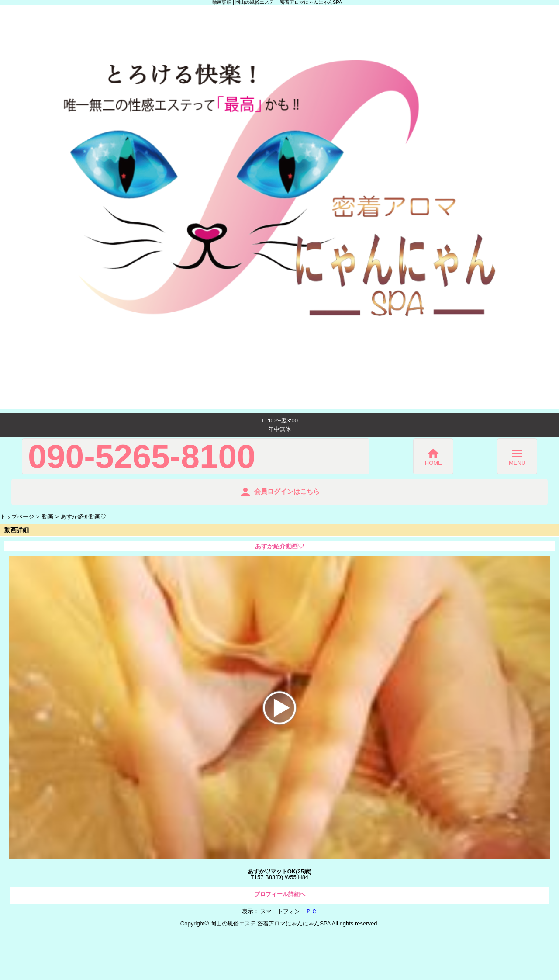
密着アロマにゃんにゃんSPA (294, 923)
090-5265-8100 (142, 456)
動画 (48, 517)
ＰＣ (311, 911)
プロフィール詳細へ (280, 894)
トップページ (17, 517)
